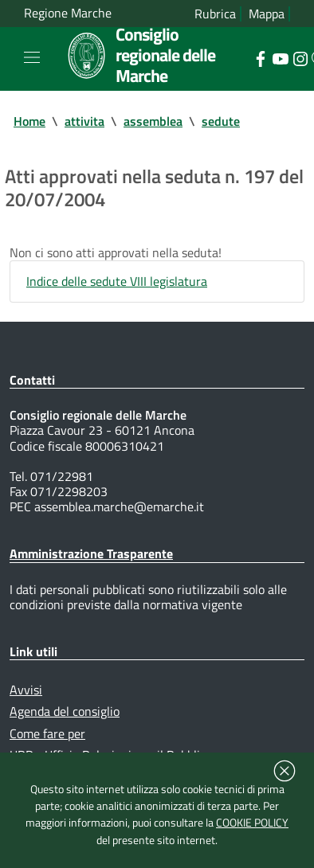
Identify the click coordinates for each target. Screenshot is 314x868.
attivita (84, 121)
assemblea (153, 121)
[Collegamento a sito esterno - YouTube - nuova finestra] (280, 57)
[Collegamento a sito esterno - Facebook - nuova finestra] (260, 57)
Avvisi (26, 690)
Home (29, 121)
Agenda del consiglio (65, 711)
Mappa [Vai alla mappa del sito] (267, 14)
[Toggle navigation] (32, 57)
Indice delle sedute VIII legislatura (117, 281)
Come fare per (47, 733)
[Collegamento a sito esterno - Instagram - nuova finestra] (300, 57)
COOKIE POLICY (252, 823)
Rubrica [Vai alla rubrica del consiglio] (215, 14)
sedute (221, 121)
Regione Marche (68, 13)
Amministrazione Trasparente (91, 553)
